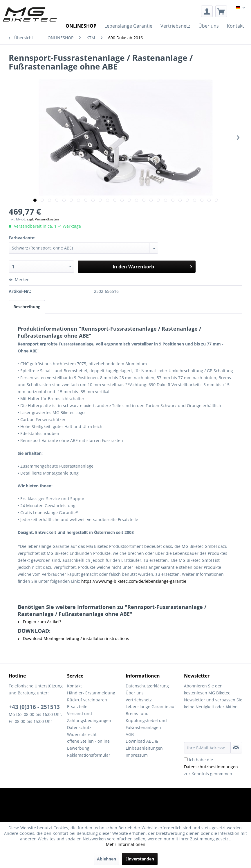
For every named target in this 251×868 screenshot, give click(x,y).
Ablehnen (106, 859)
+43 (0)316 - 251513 (34, 707)
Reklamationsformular (89, 755)
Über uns (135, 693)
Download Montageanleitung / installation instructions (73, 638)
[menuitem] (207, 11)
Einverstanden (140, 859)
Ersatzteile (77, 706)
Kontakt (74, 686)
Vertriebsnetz (139, 700)
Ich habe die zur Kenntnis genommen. (211, 767)
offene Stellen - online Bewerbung (88, 745)
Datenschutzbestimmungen (211, 767)
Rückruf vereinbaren (87, 700)
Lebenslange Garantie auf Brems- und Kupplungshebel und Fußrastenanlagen (151, 717)
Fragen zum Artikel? (39, 622)
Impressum (137, 755)
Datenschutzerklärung (147, 686)
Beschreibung (27, 307)
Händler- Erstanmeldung (91, 693)
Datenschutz (79, 727)
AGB (130, 734)
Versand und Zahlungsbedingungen (89, 717)
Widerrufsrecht (82, 734)
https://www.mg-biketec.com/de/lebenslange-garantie (134, 581)
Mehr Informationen (126, 844)
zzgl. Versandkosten (43, 219)
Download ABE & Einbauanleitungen (144, 745)
